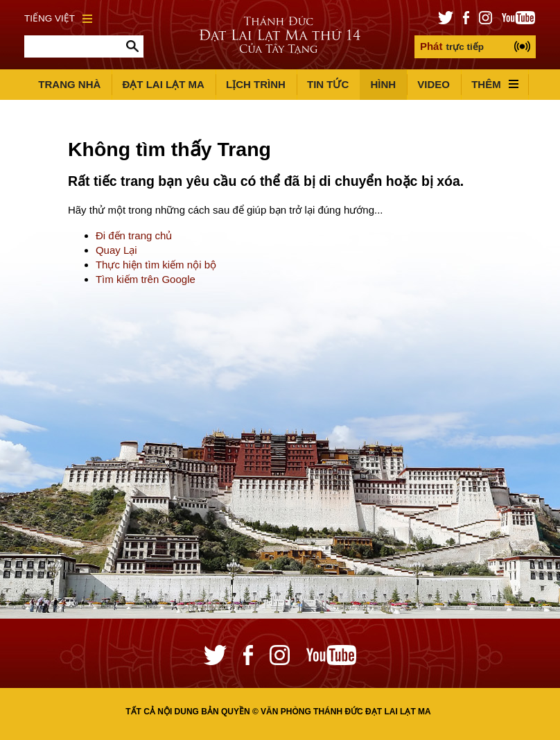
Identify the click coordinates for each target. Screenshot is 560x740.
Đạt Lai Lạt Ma (163, 84)
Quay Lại (116, 250)
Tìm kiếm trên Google (146, 279)
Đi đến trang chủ (134, 235)
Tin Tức (328, 84)
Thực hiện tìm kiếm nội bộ (156, 265)
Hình (383, 84)
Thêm (495, 84)
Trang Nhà (69, 84)
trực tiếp (452, 46)
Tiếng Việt (58, 18)
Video (434, 84)
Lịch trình (256, 84)
